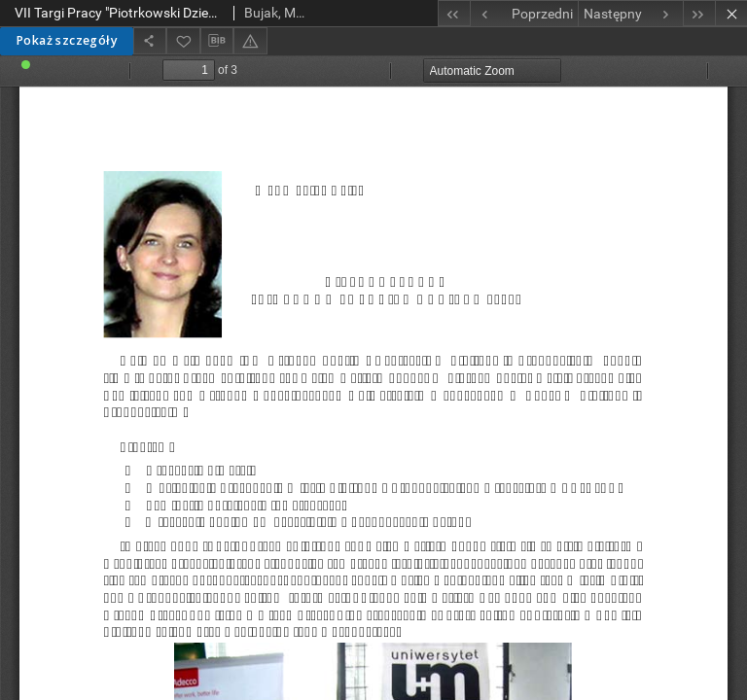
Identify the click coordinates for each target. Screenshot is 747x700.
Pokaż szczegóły (67, 40)
